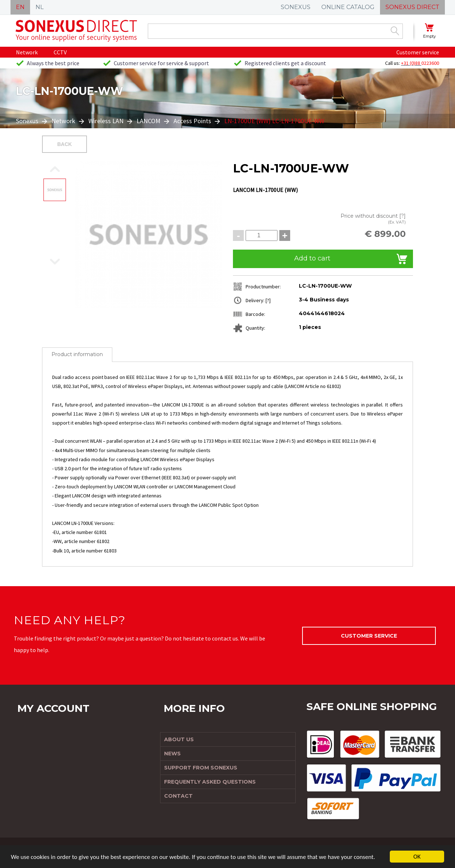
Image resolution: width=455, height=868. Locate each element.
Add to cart (312, 258)
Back (64, 144)
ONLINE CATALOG (348, 7)
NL (39, 7)
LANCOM (149, 121)
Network (27, 52)
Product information (77, 354)
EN (20, 7)
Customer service (418, 52)
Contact (178, 796)
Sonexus (28, 121)
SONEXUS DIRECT (412, 7)
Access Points (192, 121)
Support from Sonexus (201, 768)
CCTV (60, 52)
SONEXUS (296, 7)
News (172, 754)
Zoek (395, 31)
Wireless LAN (106, 121)
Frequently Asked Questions (210, 782)
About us (179, 739)
